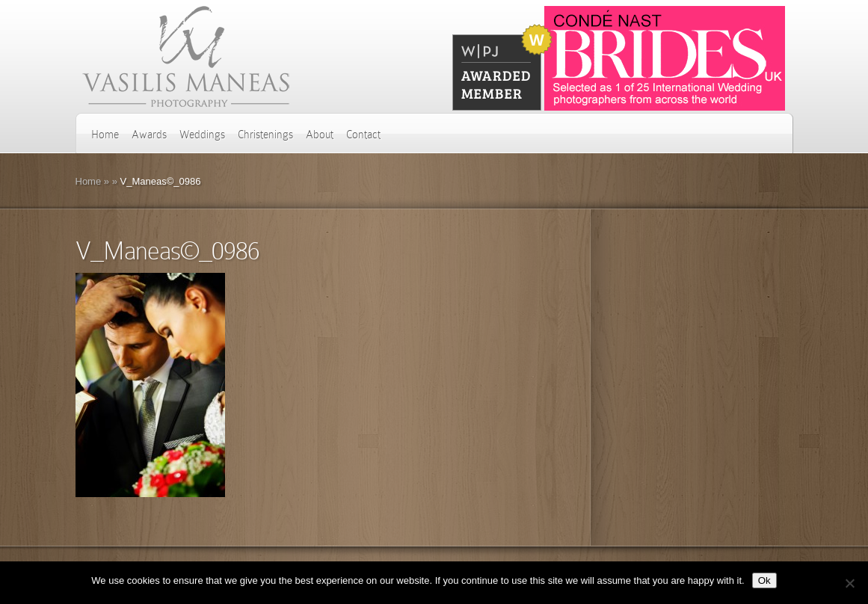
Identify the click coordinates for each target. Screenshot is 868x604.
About (320, 135)
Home (105, 135)
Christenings (265, 135)
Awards (149, 135)
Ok (764, 580)
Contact (363, 135)
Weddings (202, 135)
